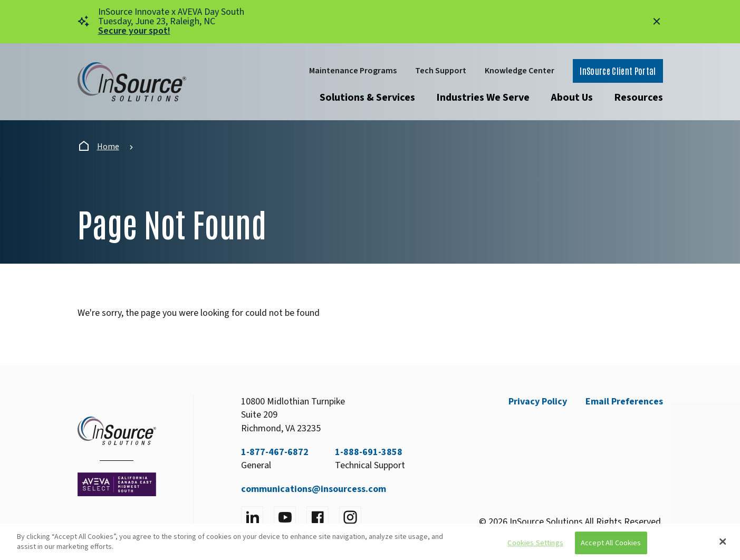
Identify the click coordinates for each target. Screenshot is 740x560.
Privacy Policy (538, 402)
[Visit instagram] (350, 517)
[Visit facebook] (318, 517)
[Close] (723, 542)
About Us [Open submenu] (572, 98)
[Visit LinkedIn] (252, 517)
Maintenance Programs (353, 71)
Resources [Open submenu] (638, 98)
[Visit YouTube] (285, 517)
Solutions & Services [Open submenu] (367, 98)
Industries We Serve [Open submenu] (483, 98)
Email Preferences (624, 402)
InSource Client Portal (618, 71)
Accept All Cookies (611, 543)
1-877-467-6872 (275, 452)
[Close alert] (657, 22)
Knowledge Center (520, 71)
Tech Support (441, 71)
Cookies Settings (535, 543)
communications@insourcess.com (314, 489)
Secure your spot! (134, 31)
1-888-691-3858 (369, 452)
